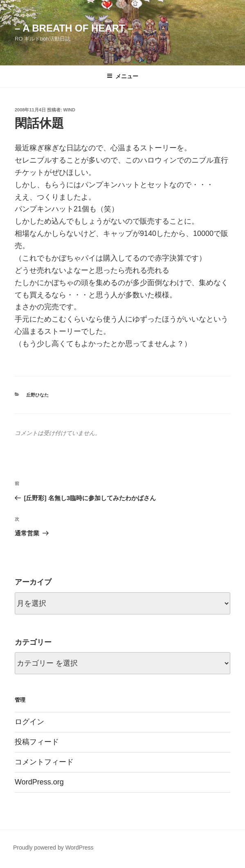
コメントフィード (44, 762)
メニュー (122, 76)
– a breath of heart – (74, 28)
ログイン (29, 722)
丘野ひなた (37, 395)
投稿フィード (37, 742)
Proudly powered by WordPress (53, 848)
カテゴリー (33, 642)
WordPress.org (39, 782)
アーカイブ (33, 582)
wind (69, 110)
